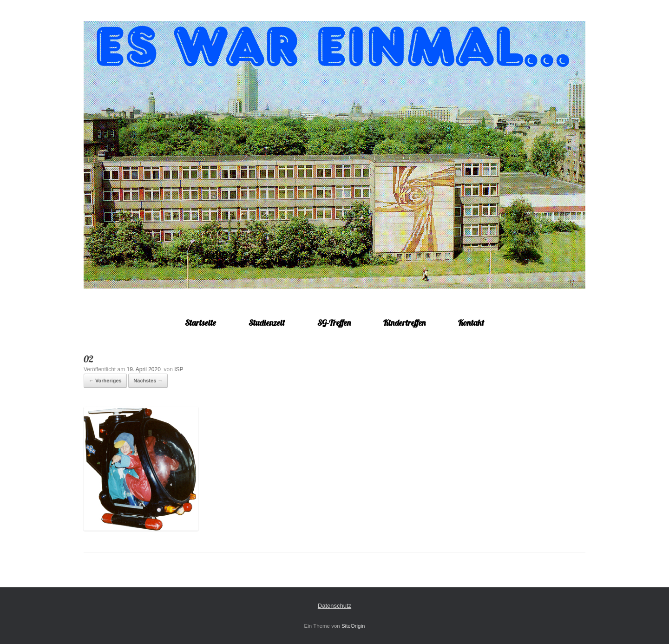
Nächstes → (148, 381)
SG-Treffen (334, 323)
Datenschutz (334, 606)
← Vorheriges (105, 381)
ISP (179, 369)
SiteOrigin (353, 626)
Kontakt (471, 323)
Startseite (200, 323)
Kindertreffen (404, 323)
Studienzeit (267, 323)
